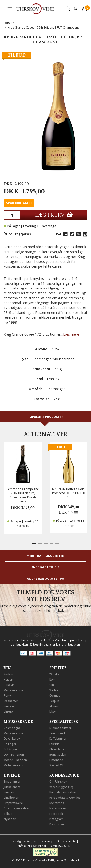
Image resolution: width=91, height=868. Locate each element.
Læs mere (71, 334)
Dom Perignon (14, 755)
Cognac (55, 696)
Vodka (54, 690)
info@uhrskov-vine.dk (33, 846)
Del (59, 234)
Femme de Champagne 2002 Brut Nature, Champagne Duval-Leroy (23, 495)
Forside (9, 23)
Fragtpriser (57, 824)
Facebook (56, 814)
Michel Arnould (14, 765)
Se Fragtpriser (17, 234)
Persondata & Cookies (65, 798)
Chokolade (57, 749)
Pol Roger (10, 749)
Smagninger (12, 782)
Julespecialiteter (60, 728)
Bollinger (10, 744)
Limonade (56, 760)
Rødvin (8, 674)
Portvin (8, 696)
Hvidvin (9, 679)
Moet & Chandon (15, 760)
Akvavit (54, 706)
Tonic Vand (57, 733)
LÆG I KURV (54, 215)
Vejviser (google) (61, 787)
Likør (53, 712)
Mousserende (13, 690)
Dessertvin (11, 701)
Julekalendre (12, 787)
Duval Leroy (12, 739)
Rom (52, 679)
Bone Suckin (58, 755)
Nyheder (10, 819)
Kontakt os (57, 803)
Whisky (54, 674)
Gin (52, 685)
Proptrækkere (13, 803)
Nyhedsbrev (58, 808)
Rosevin (9, 685)
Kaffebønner (58, 739)
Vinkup (8, 712)
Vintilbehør (11, 798)
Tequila (54, 701)
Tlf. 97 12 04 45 (66, 842)
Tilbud (8, 814)
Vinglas (9, 792)
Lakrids (54, 744)
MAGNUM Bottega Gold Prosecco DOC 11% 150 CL (69, 493)
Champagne (12, 728)
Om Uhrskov (58, 782)
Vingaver (10, 706)
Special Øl (56, 765)
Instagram (56, 819)
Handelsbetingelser (63, 792)
